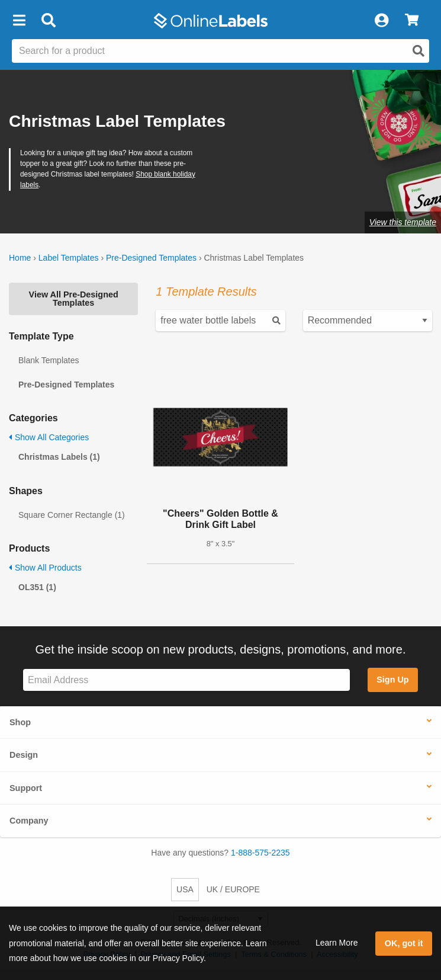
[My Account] (381, 21)
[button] (19, 21)
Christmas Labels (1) (59, 457)
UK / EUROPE (233, 889)
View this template (403, 222)
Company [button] (29, 821)
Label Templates (69, 258)
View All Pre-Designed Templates (74, 299)
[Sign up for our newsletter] (186, 680)
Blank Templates (49, 360)
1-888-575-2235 (260, 853)
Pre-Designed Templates (151, 258)
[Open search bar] (48, 21)
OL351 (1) (37, 587)
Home (20, 258)
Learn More (337, 943)
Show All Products (45, 568)
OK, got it (404, 943)
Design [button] (24, 755)
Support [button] (26, 788)
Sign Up (392, 680)
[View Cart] (412, 21)
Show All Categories (49, 437)
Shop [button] (20, 722)
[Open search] (419, 51)
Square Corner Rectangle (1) (72, 515)
